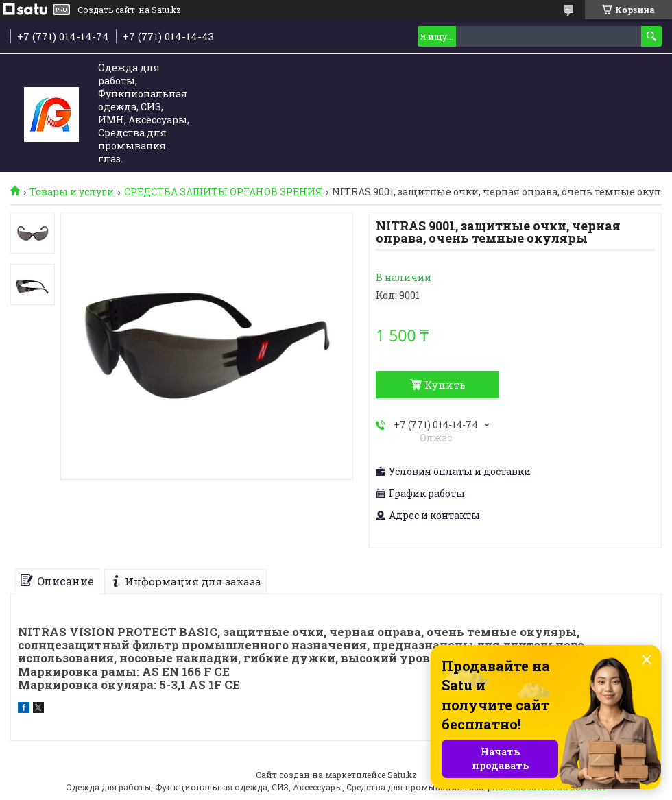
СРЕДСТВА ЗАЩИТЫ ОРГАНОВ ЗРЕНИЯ (223, 192)
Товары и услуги (72, 192)
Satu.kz (402, 775)
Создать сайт (106, 10)
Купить (445, 385)
